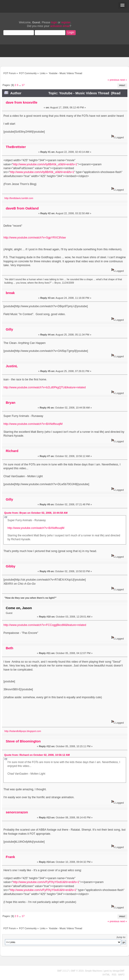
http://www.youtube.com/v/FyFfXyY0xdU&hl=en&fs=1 (46, 882)
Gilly (9, 329)
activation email (60, 26)
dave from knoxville (21, 102)
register (66, 22)
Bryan (10, 402)
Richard (12, 451)
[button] (122, 5)
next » (123, 80)
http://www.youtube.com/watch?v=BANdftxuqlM (33, 424)
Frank (10, 857)
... (20, 85)
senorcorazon (17, 812)
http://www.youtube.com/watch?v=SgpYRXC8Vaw (35, 238)
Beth (9, 648)
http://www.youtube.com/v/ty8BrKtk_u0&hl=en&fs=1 (45, 164)
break (10, 293)
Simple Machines (94, 971)
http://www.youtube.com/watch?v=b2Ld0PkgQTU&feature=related (45, 387)
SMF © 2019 (77, 971)
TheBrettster (16, 147)
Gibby (10, 566)
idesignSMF (118, 971)
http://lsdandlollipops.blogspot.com (23, 731)
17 (23, 85)
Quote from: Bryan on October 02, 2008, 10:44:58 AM (36, 513)
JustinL (12, 366)
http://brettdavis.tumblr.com (19, 198)
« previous (113, 80)
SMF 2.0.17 (63, 971)
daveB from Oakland (22, 208)
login (54, 22)
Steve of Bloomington (23, 741)
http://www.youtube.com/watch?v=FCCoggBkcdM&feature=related (45, 625)
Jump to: (121, 937)
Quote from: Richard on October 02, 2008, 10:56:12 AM (37, 755)
